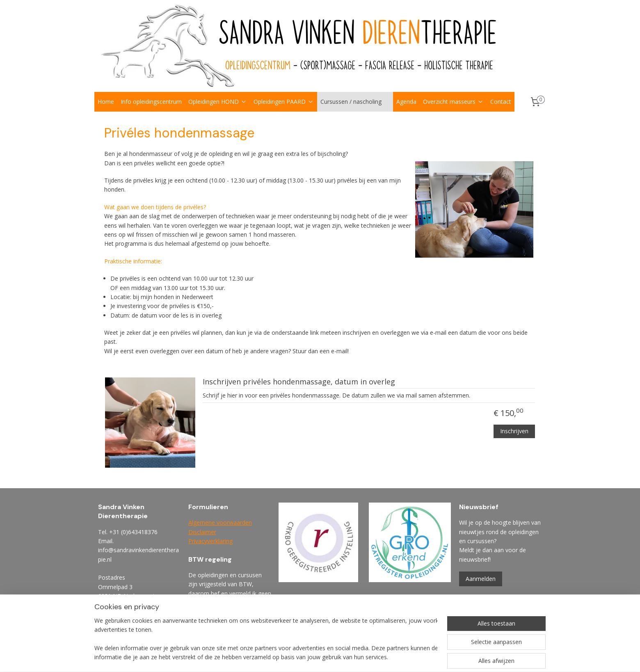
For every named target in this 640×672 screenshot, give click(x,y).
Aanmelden (481, 579)
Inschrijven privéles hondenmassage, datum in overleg (299, 382)
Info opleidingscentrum (151, 102)
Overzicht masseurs (453, 102)
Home (106, 102)
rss (364, 657)
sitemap (347, 657)
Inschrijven (514, 431)
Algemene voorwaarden (220, 522)
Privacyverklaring (210, 541)
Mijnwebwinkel (467, 657)
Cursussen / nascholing (355, 102)
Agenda (406, 102)
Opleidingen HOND (218, 102)
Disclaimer (202, 532)
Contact (501, 102)
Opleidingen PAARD (284, 102)
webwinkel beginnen (395, 657)
